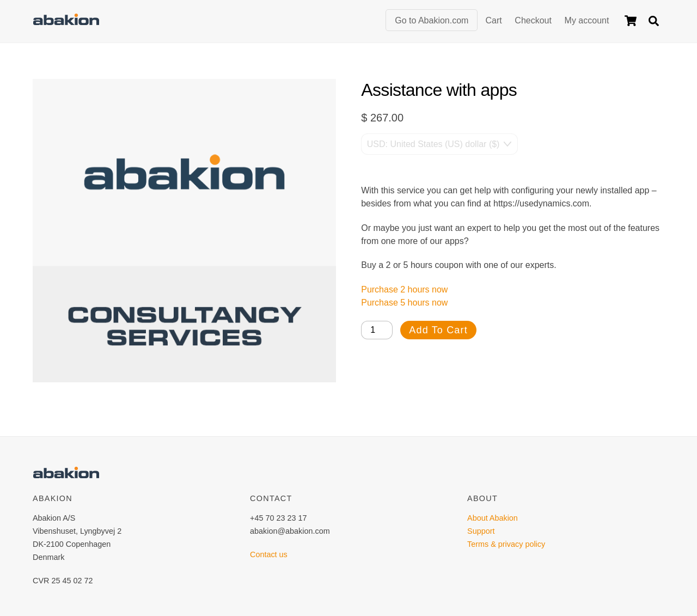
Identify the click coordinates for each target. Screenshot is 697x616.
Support (481, 531)
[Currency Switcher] (439, 144)
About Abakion (493, 518)
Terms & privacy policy (506, 544)
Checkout (533, 20)
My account (587, 20)
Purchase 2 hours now (404, 289)
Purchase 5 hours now (404, 303)
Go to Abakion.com (432, 20)
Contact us (269, 554)
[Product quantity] (377, 330)
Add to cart (438, 330)
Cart (493, 20)
